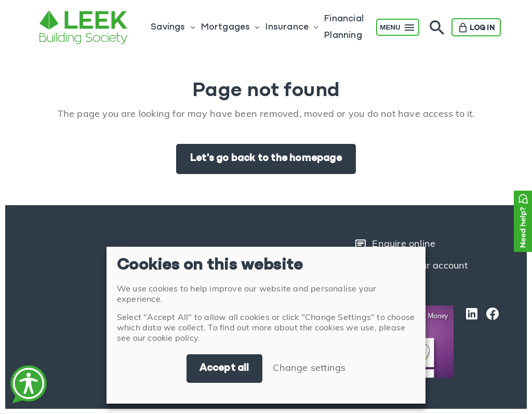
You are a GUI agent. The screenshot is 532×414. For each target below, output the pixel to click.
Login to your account (411, 266)
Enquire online (395, 245)
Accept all (224, 368)
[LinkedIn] (469, 342)
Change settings (309, 369)
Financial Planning (344, 27)
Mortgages (225, 27)
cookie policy (173, 339)
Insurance (287, 27)
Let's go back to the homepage (266, 158)
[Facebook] (490, 342)
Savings (168, 27)
